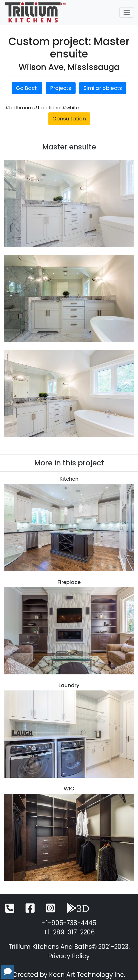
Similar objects (103, 88)
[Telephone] (10, 910)
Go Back (27, 88)
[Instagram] (50, 910)
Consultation (69, 119)
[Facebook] (30, 910)
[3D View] (78, 910)
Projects (61, 88)
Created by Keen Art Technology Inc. (69, 975)
